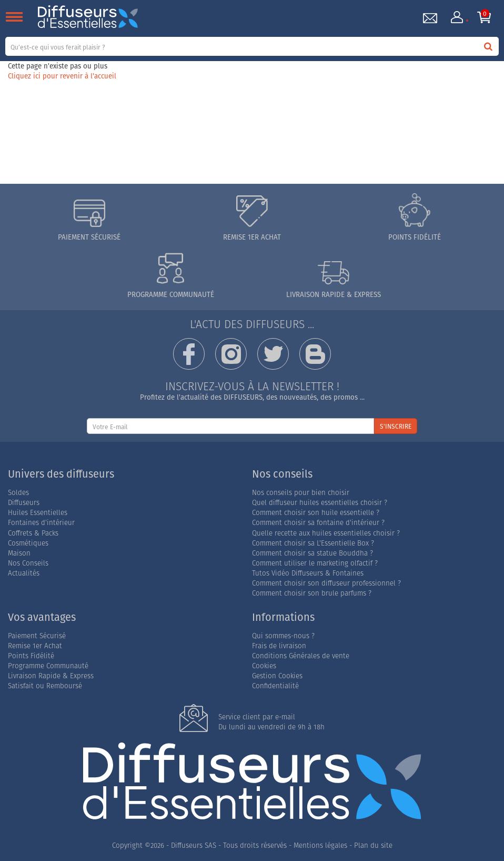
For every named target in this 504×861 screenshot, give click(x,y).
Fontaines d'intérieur (41, 523)
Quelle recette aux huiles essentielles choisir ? (326, 533)
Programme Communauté (48, 666)
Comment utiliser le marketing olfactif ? (315, 563)
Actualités (24, 573)
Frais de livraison (279, 646)
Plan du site (373, 845)
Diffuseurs (24, 503)
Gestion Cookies (277, 676)
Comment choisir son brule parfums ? (312, 593)
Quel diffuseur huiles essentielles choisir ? (320, 503)
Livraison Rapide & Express (51, 676)
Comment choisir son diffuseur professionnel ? (326, 583)
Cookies (264, 666)
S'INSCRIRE (396, 426)
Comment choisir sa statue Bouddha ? (313, 553)
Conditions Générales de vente (301, 656)
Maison (19, 553)
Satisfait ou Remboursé (45, 686)
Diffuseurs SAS (194, 845)
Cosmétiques (28, 543)
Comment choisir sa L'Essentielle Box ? (313, 543)
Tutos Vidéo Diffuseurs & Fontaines (308, 573)
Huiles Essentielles (38, 513)
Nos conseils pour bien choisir (301, 493)
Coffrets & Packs (33, 533)
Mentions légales (320, 845)
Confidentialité (275, 686)
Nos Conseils (28, 563)
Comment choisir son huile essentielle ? (316, 513)
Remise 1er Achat (35, 646)
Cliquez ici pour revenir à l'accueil (62, 76)
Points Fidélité (31, 656)
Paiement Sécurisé (37, 636)
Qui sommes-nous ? (283, 636)
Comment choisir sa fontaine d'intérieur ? (318, 523)
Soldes (18, 493)
